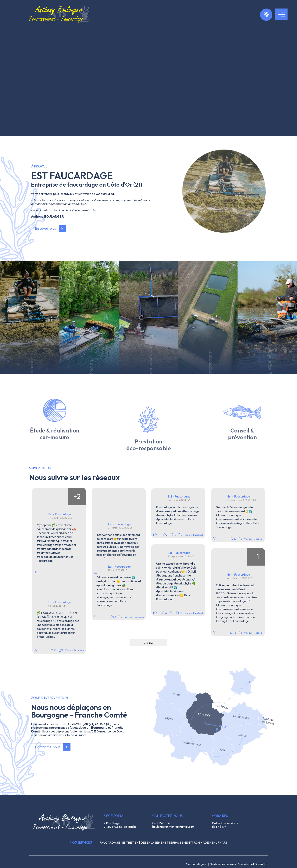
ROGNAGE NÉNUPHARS (210, 842)
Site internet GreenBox (253, 864)
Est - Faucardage (60, 514)
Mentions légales (197, 864)
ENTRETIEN (130, 842)
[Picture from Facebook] (41, 496)
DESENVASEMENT (153, 842)
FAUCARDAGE (110, 842)
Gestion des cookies (223, 864)
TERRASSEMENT (180, 842)
